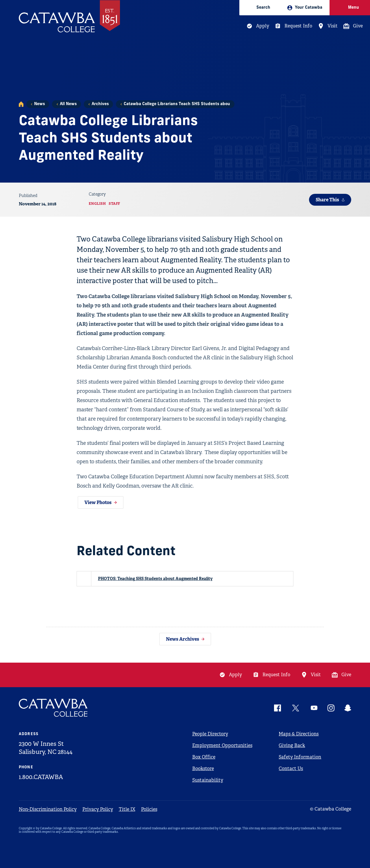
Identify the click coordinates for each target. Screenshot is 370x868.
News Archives (183, 639)
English (97, 204)
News (39, 104)
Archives (100, 104)
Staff (114, 204)
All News (68, 104)
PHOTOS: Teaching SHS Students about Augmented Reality (155, 579)
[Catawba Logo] (53, 708)
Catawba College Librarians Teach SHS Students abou (177, 104)
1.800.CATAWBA (41, 777)
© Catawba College (331, 809)
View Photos (98, 502)
